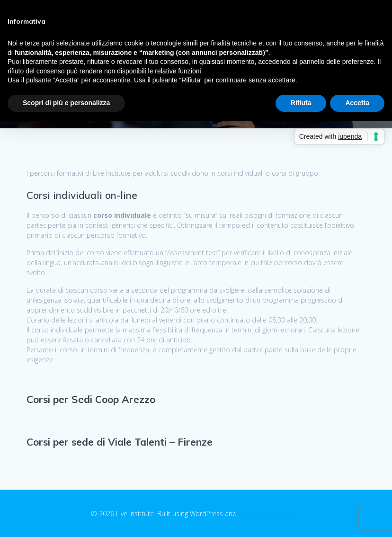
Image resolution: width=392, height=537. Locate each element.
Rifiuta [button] (301, 103)
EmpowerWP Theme (269, 514)
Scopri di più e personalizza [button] (66, 103)
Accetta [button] (357, 103)
